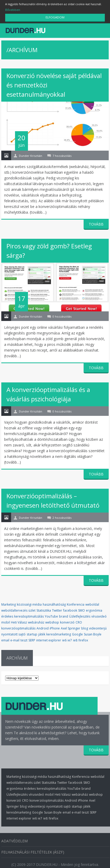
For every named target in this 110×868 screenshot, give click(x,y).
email (5, 639)
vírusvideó (99, 615)
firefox (83, 639)
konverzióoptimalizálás (18, 627)
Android (43, 627)
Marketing (9, 603)
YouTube (51, 615)
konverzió (67, 621)
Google (77, 633)
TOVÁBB (96, 222)
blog (85, 627)
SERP (32, 639)
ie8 (75, 639)
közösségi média (29, 603)
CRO (79, 621)
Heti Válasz (19, 621)
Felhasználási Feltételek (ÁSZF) (33, 848)
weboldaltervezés (14, 609)
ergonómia (94, 609)
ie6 (64, 639)
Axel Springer (71, 627)
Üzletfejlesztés (80, 615)
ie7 (70, 639)
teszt (24, 639)
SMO (82, 609)
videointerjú (98, 627)
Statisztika (44, 609)
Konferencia (76, 603)
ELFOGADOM (55, 17)
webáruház (36, 621)
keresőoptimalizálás (29, 615)
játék (42, 633)
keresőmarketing (59, 633)
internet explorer (49, 639)
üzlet (32, 609)
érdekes (7, 615)
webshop (52, 621)
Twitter (57, 609)
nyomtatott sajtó (13, 633)
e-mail (15, 639)
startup (32, 633)
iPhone (55, 627)
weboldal (92, 603)
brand (64, 615)
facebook (70, 609)
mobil (6, 621)
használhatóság (54, 603)
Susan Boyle (93, 633)
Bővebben (12, 10)
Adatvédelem (14, 837)
